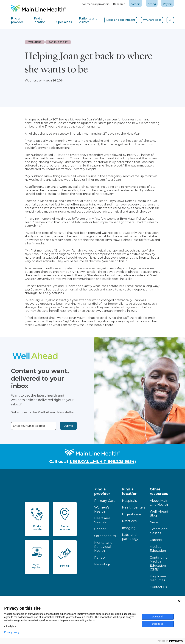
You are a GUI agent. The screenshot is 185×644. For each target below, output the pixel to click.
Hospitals (129, 501)
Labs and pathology (130, 537)
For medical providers (96, 4)
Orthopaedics (105, 536)
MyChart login (152, 20)
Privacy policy (12, 632)
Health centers (134, 507)
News (154, 522)
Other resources (159, 491)
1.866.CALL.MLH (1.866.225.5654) (103, 461)
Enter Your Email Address (21, 426)
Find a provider (102, 491)
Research (119, 4)
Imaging (129, 528)
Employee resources (158, 578)
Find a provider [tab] (17, 20)
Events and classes (159, 531)
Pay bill (168, 4)
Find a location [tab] (40, 20)
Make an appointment (121, 20)
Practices (129, 521)
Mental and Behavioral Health (103, 547)
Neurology (103, 564)
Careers (136, 4)
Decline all (158, 624)
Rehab (99, 558)
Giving (152, 4)
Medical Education (158, 549)
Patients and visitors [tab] (88, 20)
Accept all (158, 617)
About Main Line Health (159, 503)
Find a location (130, 491)
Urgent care (132, 514)
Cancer (100, 529)
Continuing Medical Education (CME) (159, 564)
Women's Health (102, 509)
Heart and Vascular (102, 520)
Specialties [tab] (64, 22)
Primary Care (105, 501)
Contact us (158, 587)
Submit (60, 426)
